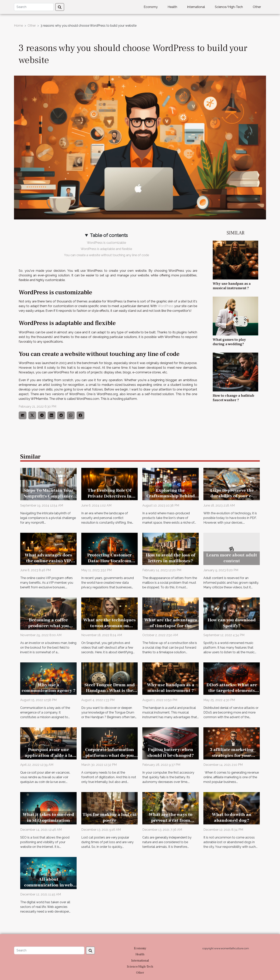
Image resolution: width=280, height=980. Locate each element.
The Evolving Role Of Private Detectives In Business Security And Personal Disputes (109, 499)
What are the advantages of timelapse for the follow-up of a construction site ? (171, 629)
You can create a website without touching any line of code (106, 255)
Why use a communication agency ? (49, 688)
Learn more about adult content (232, 558)
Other (257, 7)
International (196, 7)
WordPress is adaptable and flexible (106, 249)
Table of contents (109, 235)
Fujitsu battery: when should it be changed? (171, 753)
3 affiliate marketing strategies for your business (232, 756)
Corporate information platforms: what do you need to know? (110, 756)
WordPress (166, 306)
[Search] (34, 7)
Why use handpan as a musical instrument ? (232, 286)
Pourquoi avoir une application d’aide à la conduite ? (49, 756)
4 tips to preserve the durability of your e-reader (232, 496)
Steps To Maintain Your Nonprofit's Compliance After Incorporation (48, 496)
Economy (151, 7)
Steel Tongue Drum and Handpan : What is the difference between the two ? (110, 694)
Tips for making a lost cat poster (110, 818)
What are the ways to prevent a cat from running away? (171, 820)
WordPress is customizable (106, 243)
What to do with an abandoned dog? (232, 818)
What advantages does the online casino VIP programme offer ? (48, 561)
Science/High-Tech (229, 7)
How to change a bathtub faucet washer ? (233, 398)
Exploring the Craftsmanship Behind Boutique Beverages (171, 496)
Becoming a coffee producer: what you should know (49, 626)
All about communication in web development (48, 885)
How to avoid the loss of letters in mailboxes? (171, 558)
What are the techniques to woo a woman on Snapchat (109, 626)
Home (18, 26)
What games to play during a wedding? (229, 342)
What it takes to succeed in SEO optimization (48, 818)
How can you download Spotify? (232, 623)
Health (172, 7)
